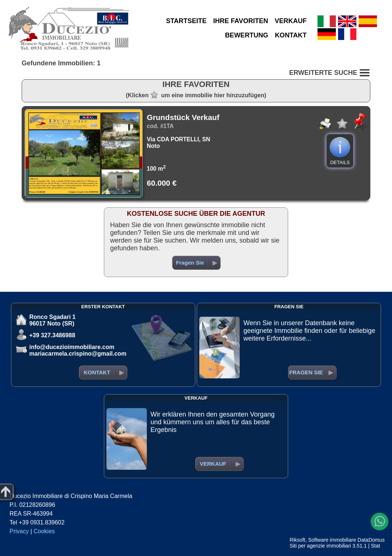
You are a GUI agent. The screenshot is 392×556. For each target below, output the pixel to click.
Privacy (19, 531)
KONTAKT (291, 35)
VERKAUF (291, 21)
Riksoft (297, 540)
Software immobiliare (332, 540)
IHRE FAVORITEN (241, 21)
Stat (375, 546)
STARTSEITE (186, 21)
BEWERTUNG (247, 35)
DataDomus (371, 540)
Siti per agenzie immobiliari (320, 546)
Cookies (44, 531)
